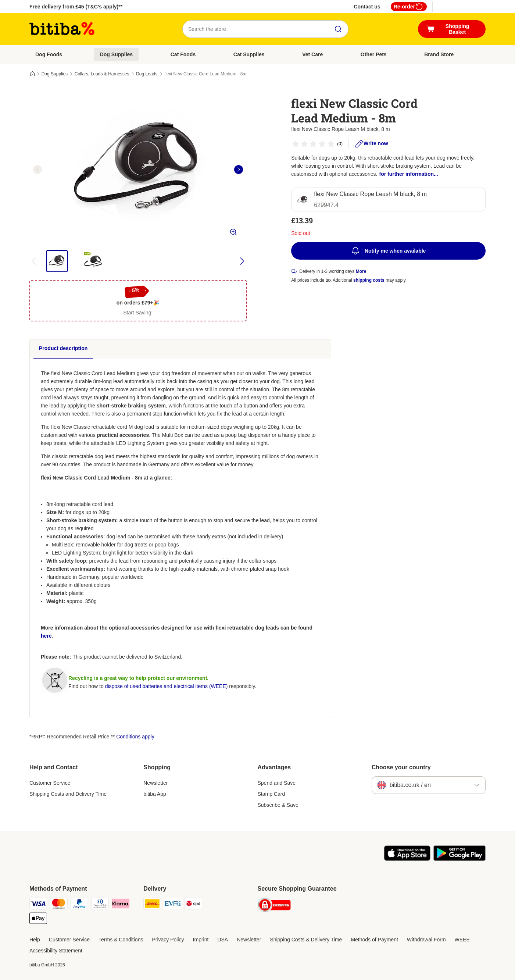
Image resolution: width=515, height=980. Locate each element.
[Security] (274, 906)
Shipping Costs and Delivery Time (68, 794)
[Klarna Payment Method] (121, 905)
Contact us (367, 7)
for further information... (408, 174)
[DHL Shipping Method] (152, 905)
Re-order (409, 7)
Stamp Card (271, 794)
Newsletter (155, 783)
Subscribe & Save (278, 805)
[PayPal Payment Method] (79, 905)
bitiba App (155, 794)
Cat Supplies (249, 54)
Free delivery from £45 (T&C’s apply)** (76, 7)
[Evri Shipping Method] (173, 905)
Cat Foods (183, 54)
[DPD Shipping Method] (193, 905)
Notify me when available (389, 251)
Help (35, 940)
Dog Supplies (116, 54)
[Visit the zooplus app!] (407, 859)
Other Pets (374, 54)
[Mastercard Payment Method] (59, 905)
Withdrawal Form (426, 940)
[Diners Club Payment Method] (100, 905)
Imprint (201, 940)
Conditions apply (135, 737)
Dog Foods (49, 54)
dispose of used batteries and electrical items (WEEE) (167, 686)
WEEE (462, 940)
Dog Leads (147, 74)
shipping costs (369, 280)
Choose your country (401, 767)
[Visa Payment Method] (38, 905)
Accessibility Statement (56, 951)
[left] (37, 170)
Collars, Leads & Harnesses (102, 74)
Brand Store (439, 54)
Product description (63, 348)
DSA (223, 940)
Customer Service (50, 783)
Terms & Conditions (121, 940)
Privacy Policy (168, 940)
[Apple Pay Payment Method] (38, 920)
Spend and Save (277, 783)
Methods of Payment (374, 940)
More (361, 271)
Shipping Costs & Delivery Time (306, 940)
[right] (239, 170)
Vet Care (312, 54)
